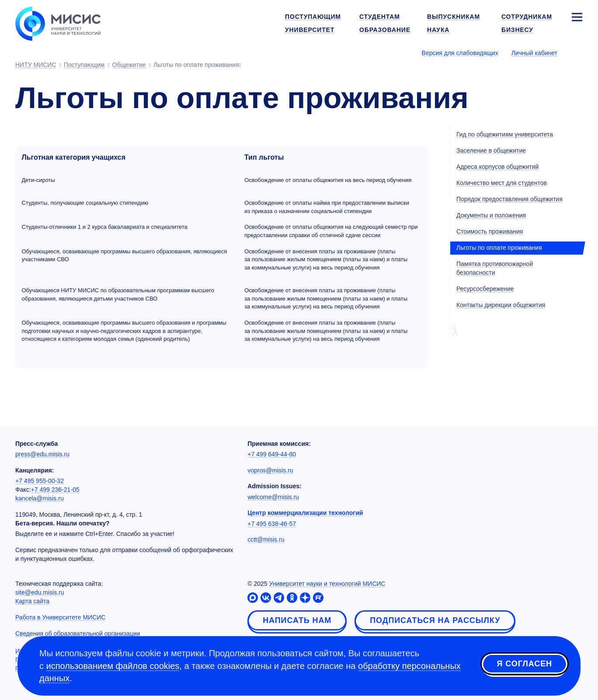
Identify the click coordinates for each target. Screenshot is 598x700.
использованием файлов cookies (113, 666)
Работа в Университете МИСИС (60, 617)
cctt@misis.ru (266, 539)
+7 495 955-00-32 (40, 481)
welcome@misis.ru (273, 497)
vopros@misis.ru (270, 470)
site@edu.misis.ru (40, 592)
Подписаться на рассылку (435, 620)
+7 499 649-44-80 (272, 454)
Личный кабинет (534, 53)
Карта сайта (32, 601)
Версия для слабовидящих (460, 53)
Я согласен (525, 665)
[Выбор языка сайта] (577, 52)
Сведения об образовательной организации (78, 633)
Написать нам (297, 620)
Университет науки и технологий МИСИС (327, 584)
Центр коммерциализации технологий (305, 513)
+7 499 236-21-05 (55, 490)
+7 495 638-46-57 (272, 524)
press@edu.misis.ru (42, 454)
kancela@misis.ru (40, 498)
